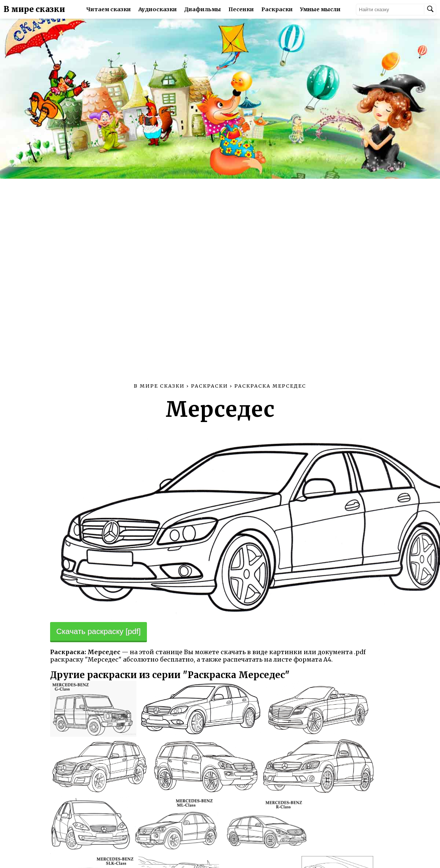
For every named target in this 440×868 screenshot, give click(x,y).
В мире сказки (34, 9)
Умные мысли (320, 9)
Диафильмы (203, 9)
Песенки (241, 9)
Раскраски (277, 9)
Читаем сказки (109, 9)
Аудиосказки (158, 9)
